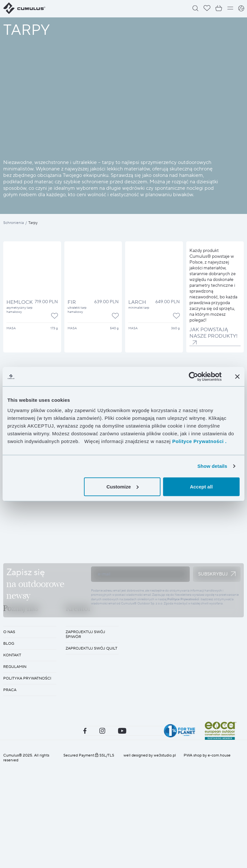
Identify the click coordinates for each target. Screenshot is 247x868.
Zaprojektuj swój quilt (91, 752)
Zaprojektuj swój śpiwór (85, 738)
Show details (212, 466)
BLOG (9, 747)
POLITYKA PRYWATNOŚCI (27, 781)
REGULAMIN (15, 770)
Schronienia (14, 223)
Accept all (201, 486)
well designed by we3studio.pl (150, 858)
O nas (9, 735)
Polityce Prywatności (183, 651)
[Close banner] (237, 377)
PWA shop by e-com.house (207, 858)
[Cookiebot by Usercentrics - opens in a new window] (193, 377)
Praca (10, 793)
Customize (123, 486)
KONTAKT (12, 758)
